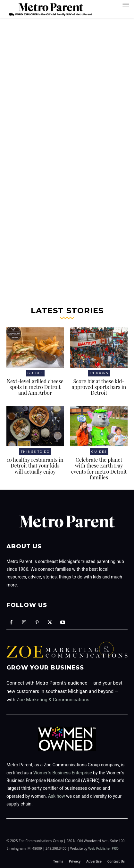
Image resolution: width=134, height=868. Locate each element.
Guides (35, 373)
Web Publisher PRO (103, 848)
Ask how (57, 796)
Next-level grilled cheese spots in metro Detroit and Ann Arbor (35, 387)
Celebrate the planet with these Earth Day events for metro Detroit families (99, 468)
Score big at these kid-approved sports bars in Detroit (99, 387)
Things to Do (35, 451)
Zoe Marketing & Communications (53, 700)
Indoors (99, 373)
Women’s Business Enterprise (63, 773)
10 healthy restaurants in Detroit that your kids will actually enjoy (35, 466)
